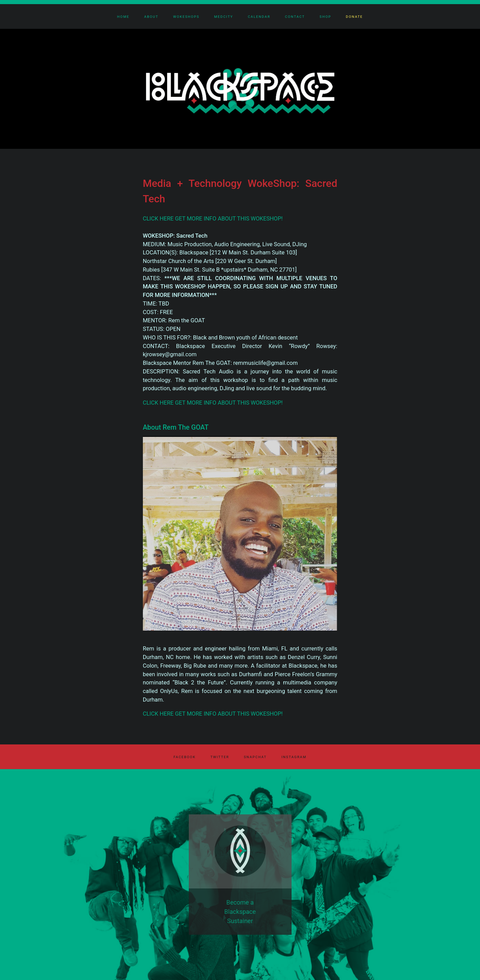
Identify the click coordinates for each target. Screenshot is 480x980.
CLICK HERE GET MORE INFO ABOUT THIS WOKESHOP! (213, 219)
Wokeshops (186, 17)
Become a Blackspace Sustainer (240, 912)
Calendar (259, 17)
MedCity (224, 17)
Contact (295, 17)
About (151, 17)
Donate (355, 17)
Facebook (184, 757)
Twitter (220, 757)
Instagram (294, 757)
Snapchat (255, 757)
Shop (325, 17)
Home (123, 17)
